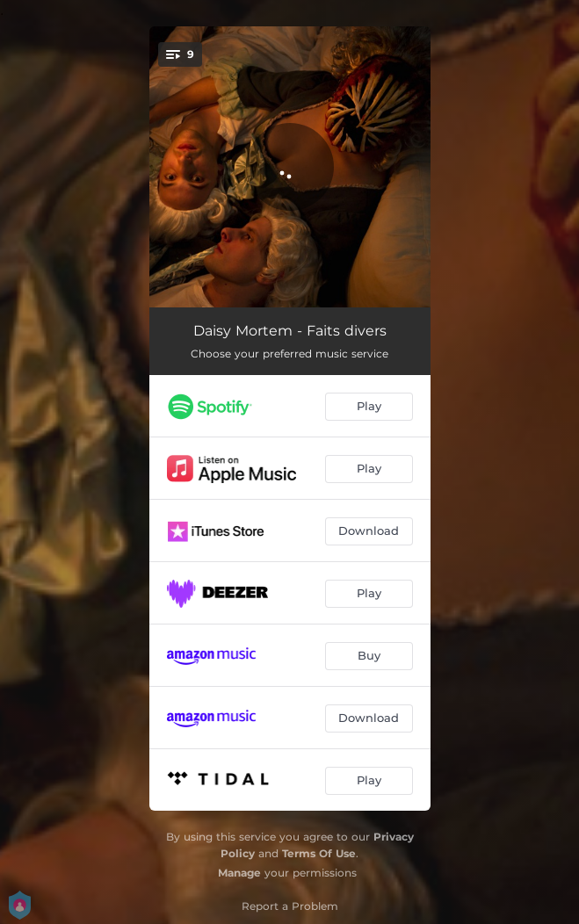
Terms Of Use (319, 853)
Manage (239, 873)
